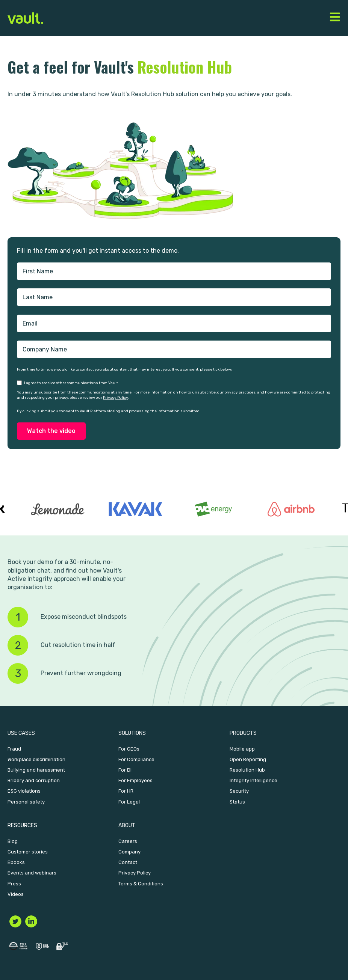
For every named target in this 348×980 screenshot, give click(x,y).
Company (129, 852)
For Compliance (136, 759)
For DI (125, 770)
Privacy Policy (115, 398)
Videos (16, 894)
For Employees (135, 780)
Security (239, 791)
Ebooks (16, 862)
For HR (126, 791)
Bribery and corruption (34, 780)
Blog (13, 841)
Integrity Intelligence (253, 780)
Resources (22, 825)
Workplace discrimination (36, 759)
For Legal (129, 802)
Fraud (14, 749)
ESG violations (24, 791)
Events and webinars (32, 873)
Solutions (132, 733)
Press (14, 884)
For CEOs (129, 749)
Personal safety (26, 802)
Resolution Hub (247, 770)
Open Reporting (248, 759)
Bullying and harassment (36, 770)
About (127, 825)
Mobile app (242, 749)
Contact (128, 862)
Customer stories (28, 852)
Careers (128, 841)
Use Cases (21, 733)
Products (243, 733)
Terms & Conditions (141, 884)
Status (237, 802)
